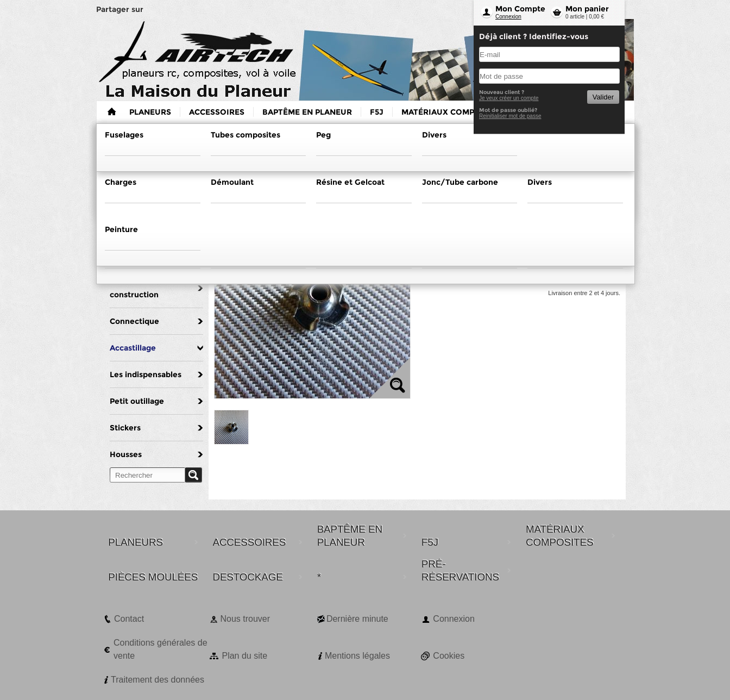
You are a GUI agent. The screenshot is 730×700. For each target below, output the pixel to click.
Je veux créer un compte (509, 98)
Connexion (508, 17)
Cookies (449, 656)
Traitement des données (158, 680)
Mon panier (587, 9)
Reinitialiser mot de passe (510, 116)
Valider (603, 97)
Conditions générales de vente (161, 649)
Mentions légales (357, 656)
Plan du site (244, 656)
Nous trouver (245, 619)
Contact (129, 619)
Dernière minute (357, 619)
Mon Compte (520, 9)
